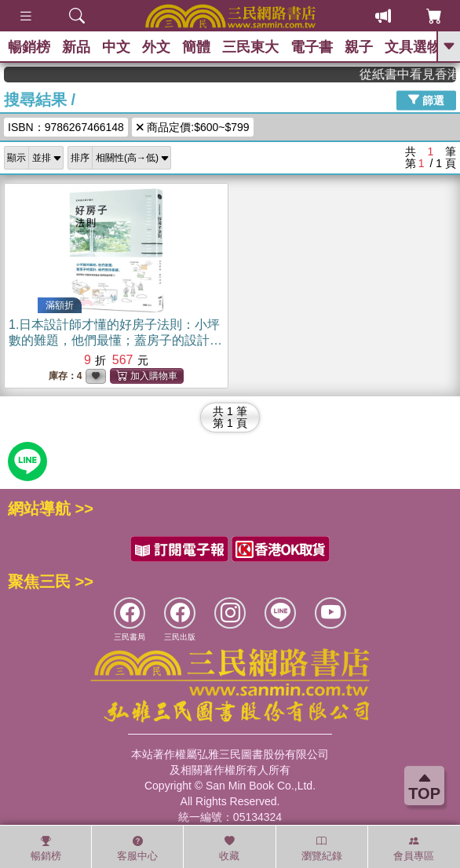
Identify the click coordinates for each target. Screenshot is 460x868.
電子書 (312, 47)
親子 (359, 47)
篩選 (426, 100)
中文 (116, 47)
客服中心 (137, 848)
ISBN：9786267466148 (66, 127)
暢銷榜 (29, 47)
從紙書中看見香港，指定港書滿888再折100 (414, 74)
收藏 (229, 848)
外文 (156, 47)
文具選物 (413, 47)
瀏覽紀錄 (322, 848)
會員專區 (414, 848)
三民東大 (250, 47)
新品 (76, 47)
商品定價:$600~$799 (193, 127)
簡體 (196, 47)
